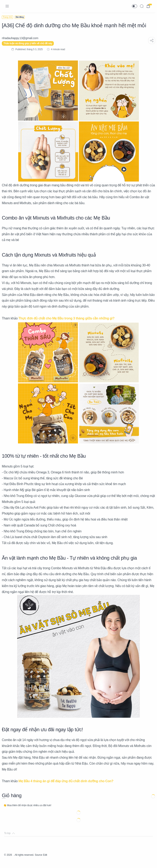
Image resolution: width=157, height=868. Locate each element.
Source (45, 861)
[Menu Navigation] (7, 6)
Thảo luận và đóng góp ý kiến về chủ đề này (30, 43)
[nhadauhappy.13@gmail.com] (22, 38)
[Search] (142, 6)
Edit (52, 861)
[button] (135, 6)
